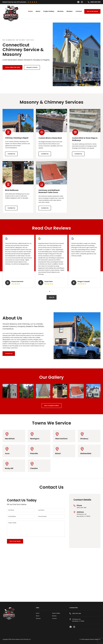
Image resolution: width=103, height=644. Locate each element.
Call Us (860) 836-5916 (12, 67)
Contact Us (11, 154)
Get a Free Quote (92, 11)
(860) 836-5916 (95, 2)
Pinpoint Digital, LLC (95, 639)
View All (52, 297)
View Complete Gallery (52, 406)
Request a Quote (32, 67)
